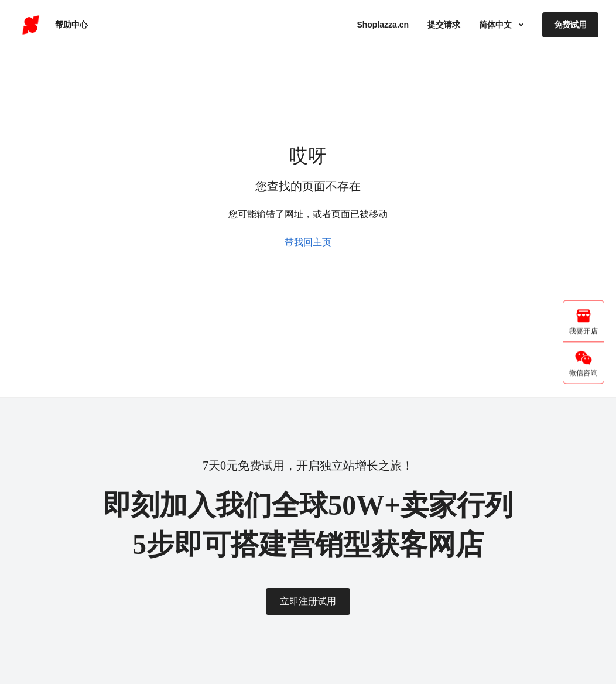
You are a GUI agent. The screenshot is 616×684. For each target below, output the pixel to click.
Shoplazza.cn (383, 25)
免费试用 (570, 25)
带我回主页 (308, 242)
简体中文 (497, 25)
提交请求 (444, 25)
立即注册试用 (308, 601)
